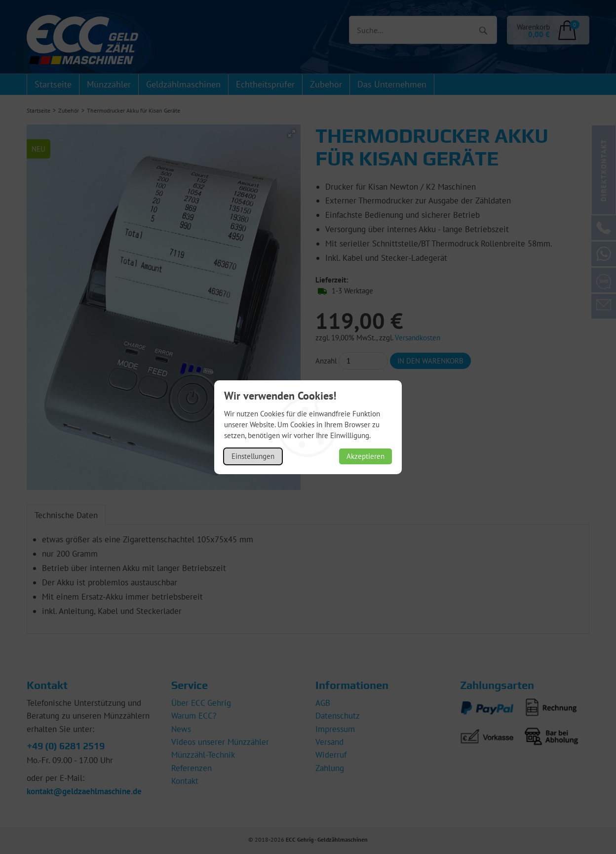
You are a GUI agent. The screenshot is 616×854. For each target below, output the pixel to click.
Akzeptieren (366, 456)
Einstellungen (253, 456)
